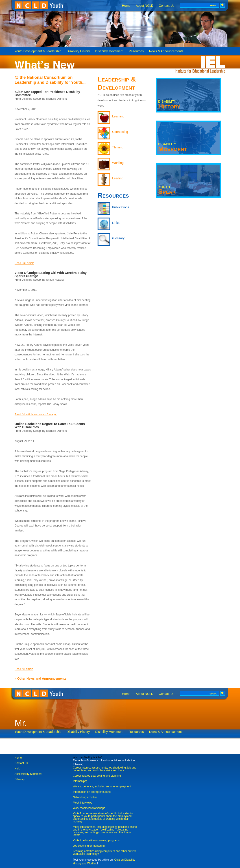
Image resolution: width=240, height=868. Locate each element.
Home (126, 6)
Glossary (118, 238)
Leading (118, 178)
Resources (136, 51)
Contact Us (167, 6)
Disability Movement (109, 51)
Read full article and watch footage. (36, 414)
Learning (118, 116)
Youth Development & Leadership (38, 51)
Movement (173, 147)
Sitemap (20, 779)
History (169, 105)
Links (116, 223)
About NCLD (145, 6)
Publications (121, 207)
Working (118, 163)
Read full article (24, 669)
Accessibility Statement (28, 774)
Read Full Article (24, 263)
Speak (167, 190)
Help (17, 769)
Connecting (120, 132)
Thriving (118, 147)
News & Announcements (166, 51)
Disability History (78, 51)
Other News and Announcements (42, 679)
